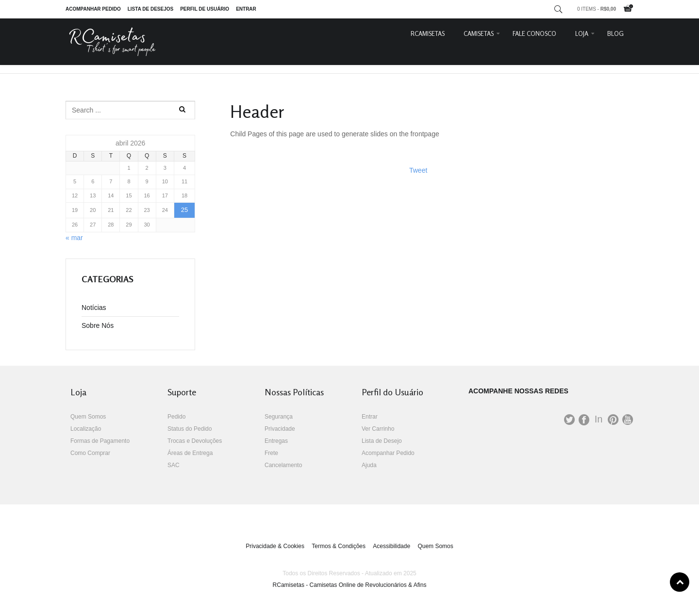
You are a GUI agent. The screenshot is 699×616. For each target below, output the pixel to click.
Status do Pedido (190, 429)
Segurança (279, 417)
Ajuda (369, 465)
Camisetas (479, 33)
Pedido (176, 417)
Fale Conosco (534, 33)
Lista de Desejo (382, 441)
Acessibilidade (391, 546)
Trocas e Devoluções (195, 441)
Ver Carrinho (378, 429)
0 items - (597, 9)
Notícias (94, 308)
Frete (271, 453)
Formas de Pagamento (100, 441)
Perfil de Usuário (205, 9)
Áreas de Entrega (190, 453)
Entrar (246, 9)
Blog (616, 33)
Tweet (418, 170)
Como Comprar (90, 453)
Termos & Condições (339, 546)
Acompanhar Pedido (93, 9)
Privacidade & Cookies (275, 546)
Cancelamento (283, 465)
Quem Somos (88, 417)
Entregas (276, 441)
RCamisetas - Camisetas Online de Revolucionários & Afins (350, 585)
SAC (174, 465)
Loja (582, 33)
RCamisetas (428, 33)
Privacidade (280, 429)
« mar (74, 238)
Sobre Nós (98, 325)
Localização (86, 429)
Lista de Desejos (150, 9)
